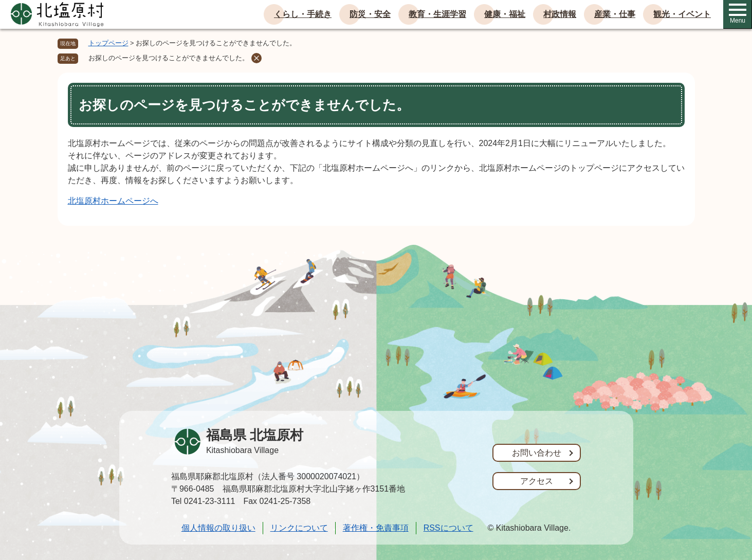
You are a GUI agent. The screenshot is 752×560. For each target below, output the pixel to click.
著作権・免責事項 (376, 528)
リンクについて (299, 528)
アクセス (537, 481)
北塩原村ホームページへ (113, 201)
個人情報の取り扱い (218, 528)
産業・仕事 (615, 14)
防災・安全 (370, 14)
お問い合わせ (537, 453)
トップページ (108, 43)
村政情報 (560, 14)
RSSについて (448, 528)
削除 (256, 58)
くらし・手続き (303, 14)
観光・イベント (682, 14)
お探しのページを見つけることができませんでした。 (169, 58)
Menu (738, 14)
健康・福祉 (505, 14)
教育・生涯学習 (437, 14)
